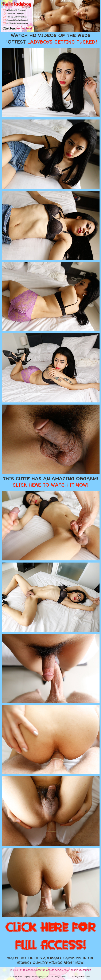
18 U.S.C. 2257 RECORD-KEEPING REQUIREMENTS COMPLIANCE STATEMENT (51, 970)
